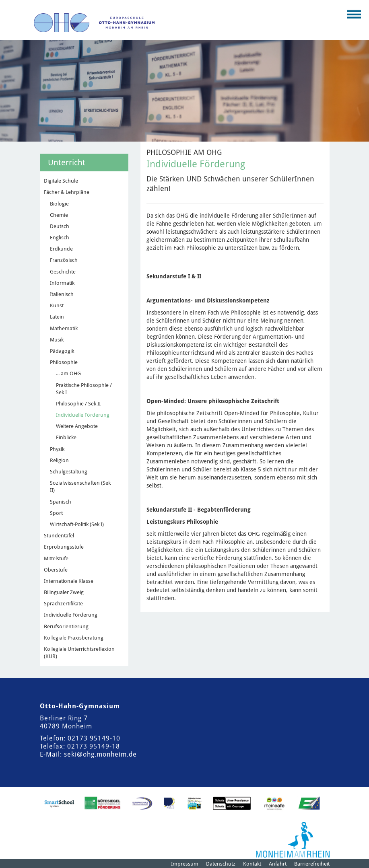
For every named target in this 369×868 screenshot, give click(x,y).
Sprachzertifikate (63, 604)
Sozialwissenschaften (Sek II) (80, 486)
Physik (57, 449)
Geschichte (63, 272)
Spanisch (61, 502)
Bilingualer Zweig (64, 592)
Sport (56, 513)
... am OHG (68, 373)
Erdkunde (61, 249)
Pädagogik (62, 351)
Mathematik (64, 328)
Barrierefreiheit (312, 864)
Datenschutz (221, 864)
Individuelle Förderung (83, 415)
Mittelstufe (56, 558)
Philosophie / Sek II (78, 404)
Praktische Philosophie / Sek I (84, 389)
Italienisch (62, 294)
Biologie (59, 204)
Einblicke (66, 437)
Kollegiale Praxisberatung (74, 638)
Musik (57, 340)
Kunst (57, 305)
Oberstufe (56, 570)
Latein (57, 317)
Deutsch (60, 226)
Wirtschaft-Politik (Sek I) (77, 524)
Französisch (64, 260)
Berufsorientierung (66, 626)
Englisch (60, 238)
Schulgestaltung (69, 472)
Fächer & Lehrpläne (67, 192)
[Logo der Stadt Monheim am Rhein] (293, 840)
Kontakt (252, 864)
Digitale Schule (61, 181)
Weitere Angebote (77, 426)
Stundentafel (59, 536)
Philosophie (64, 362)
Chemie (59, 215)
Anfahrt (278, 864)
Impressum (185, 864)
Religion (59, 460)
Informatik (62, 283)
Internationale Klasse (69, 581)
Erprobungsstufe (64, 547)
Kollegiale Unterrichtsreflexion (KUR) (79, 653)
